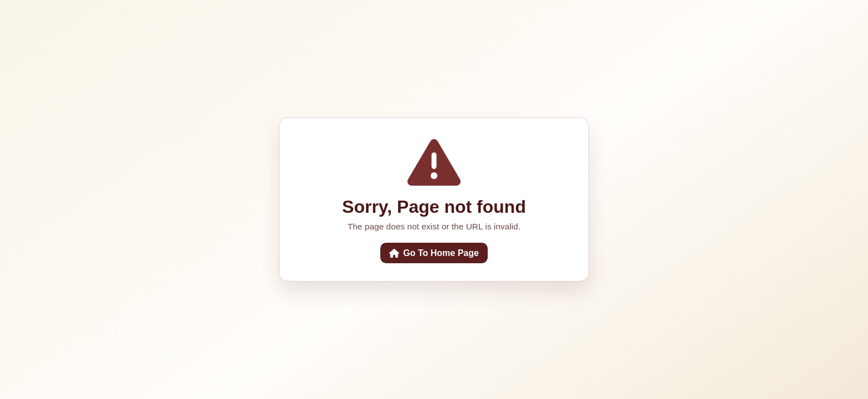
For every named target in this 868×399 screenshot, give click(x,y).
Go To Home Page (434, 253)
